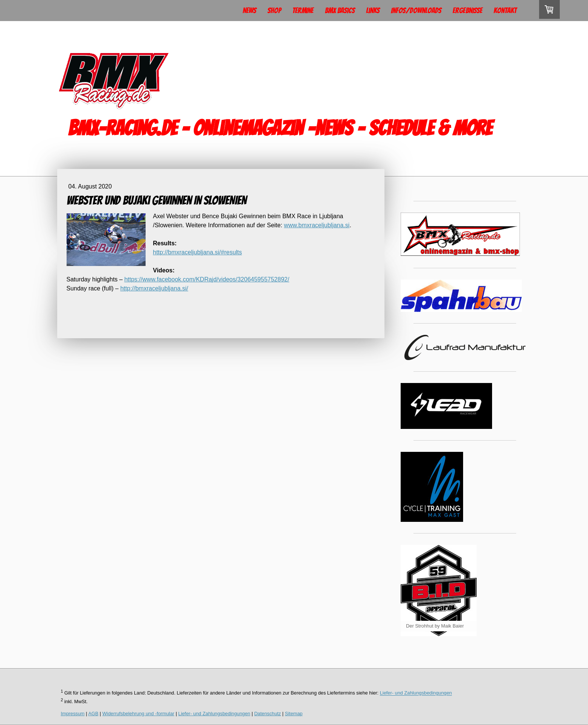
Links (373, 11)
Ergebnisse (467, 11)
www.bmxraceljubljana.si (317, 225)
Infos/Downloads (416, 11)
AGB (93, 714)
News (249, 11)
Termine (303, 11)
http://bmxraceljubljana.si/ (154, 288)
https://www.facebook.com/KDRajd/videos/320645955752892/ (207, 279)
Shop (274, 11)
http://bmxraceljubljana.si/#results (198, 252)
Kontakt (505, 11)
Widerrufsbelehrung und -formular (138, 714)
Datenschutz (268, 714)
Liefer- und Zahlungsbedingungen (416, 693)
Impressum (73, 714)
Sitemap (294, 714)
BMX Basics (340, 11)
